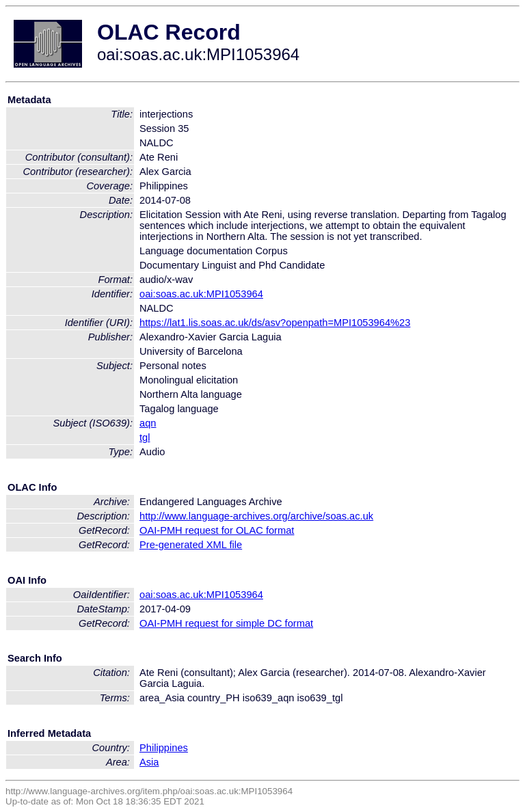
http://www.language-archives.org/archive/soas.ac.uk (256, 516)
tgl (145, 437)
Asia (149, 762)
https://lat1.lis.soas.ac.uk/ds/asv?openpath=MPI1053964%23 (275, 323)
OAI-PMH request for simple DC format (226, 623)
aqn (148, 423)
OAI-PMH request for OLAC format (217, 530)
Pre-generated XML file (191, 545)
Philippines (164, 748)
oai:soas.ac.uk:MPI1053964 (201, 294)
